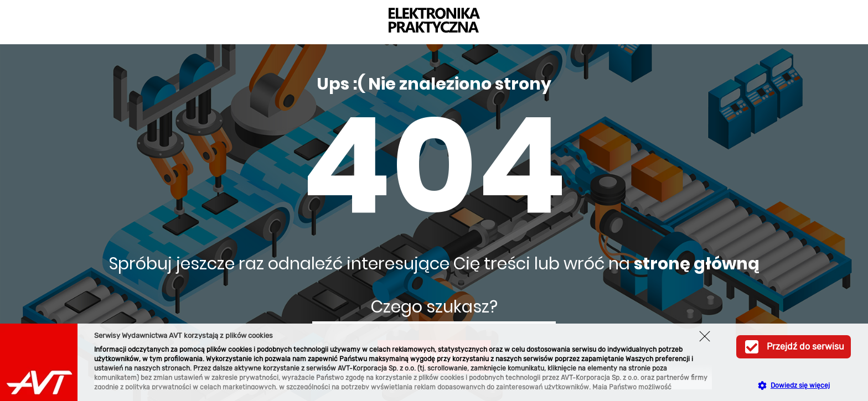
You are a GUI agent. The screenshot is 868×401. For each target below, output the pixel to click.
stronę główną (697, 264)
